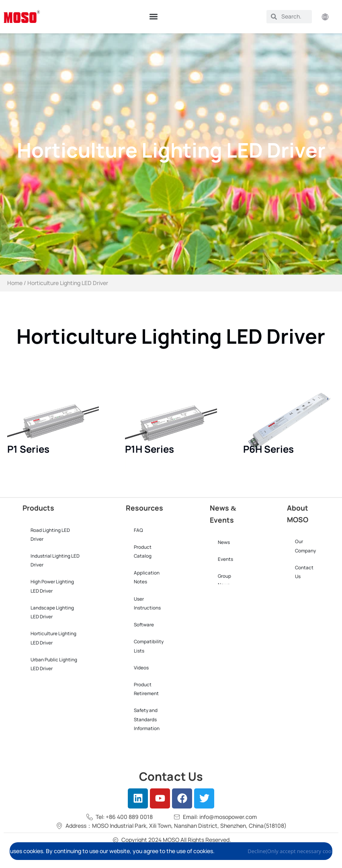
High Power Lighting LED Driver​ (52, 586)
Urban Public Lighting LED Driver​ (54, 664)
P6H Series (268, 449)
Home (15, 283)
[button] (153, 17)
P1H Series (149, 449)
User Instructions (147, 603)
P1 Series (28, 449)
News (224, 542)
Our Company (305, 546)
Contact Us (304, 572)
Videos (141, 668)
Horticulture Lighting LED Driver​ (53, 638)
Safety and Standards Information (147, 719)
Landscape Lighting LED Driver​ (52, 612)
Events (225, 559)
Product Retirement (146, 689)
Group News (224, 581)
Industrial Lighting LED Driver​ (55, 560)
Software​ (144, 625)
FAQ (138, 530)
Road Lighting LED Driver (50, 535)
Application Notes (147, 577)
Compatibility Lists (149, 646)
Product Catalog (143, 552)
